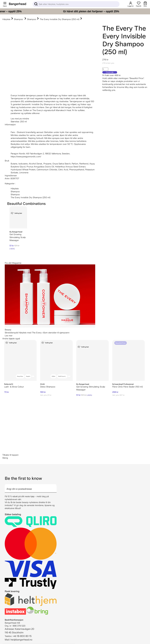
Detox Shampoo (48, 387)
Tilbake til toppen (10, 455)
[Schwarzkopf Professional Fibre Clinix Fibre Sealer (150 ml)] (128, 360)
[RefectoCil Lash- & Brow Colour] (20, 360)
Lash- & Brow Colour (14, 387)
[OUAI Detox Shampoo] (56, 360)
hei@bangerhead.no (21, 640)
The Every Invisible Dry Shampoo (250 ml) (60, 19)
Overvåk (110, 72)
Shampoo (19, 19)
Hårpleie (6, 19)
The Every (117, 28)
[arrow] (55, 487)
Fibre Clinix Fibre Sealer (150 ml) (127, 387)
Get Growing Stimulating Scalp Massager (18, 237)
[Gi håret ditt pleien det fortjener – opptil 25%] (75, 11)
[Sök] (76, 4)
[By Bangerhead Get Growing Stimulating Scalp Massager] (18, 217)
